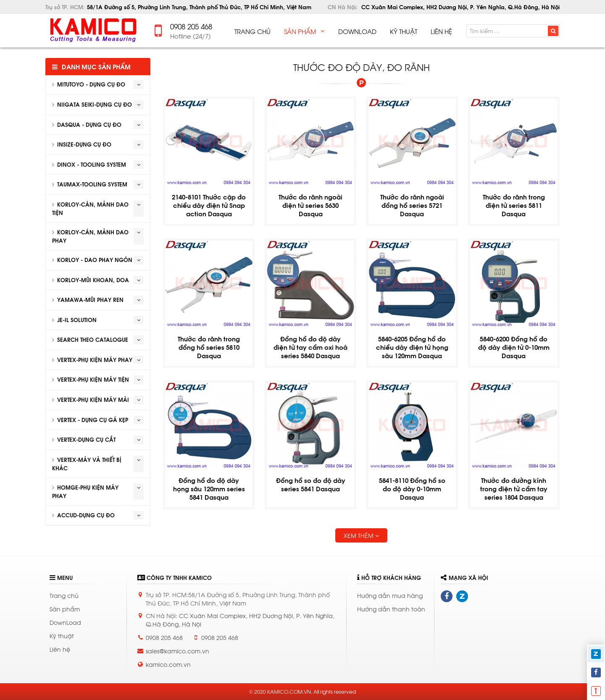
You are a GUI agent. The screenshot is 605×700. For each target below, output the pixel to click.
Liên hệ (60, 649)
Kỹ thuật (62, 636)
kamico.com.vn (168, 664)
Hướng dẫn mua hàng (390, 595)
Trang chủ (64, 595)
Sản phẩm (65, 609)
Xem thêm (361, 535)
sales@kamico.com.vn (178, 651)
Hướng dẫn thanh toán (391, 609)
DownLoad (65, 622)
